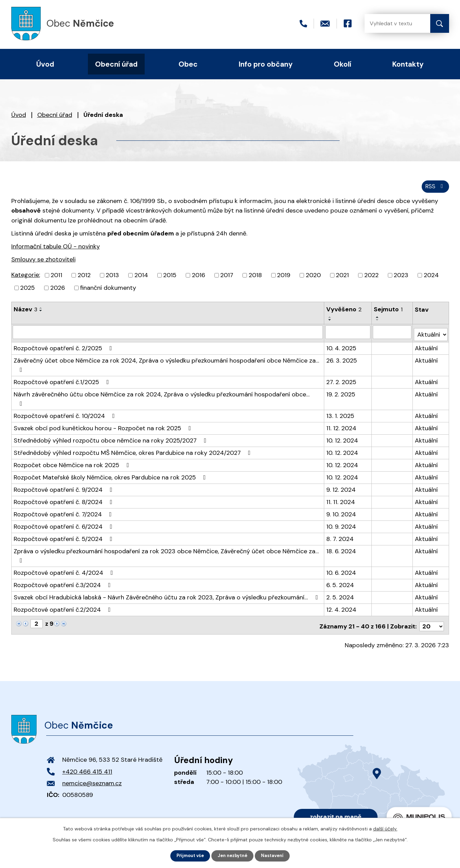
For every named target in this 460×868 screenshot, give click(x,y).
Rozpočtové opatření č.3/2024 (64, 577)
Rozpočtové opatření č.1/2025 (63, 383)
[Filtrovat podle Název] (168, 335)
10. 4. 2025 (342, 349)
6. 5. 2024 (340, 577)
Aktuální (427, 349)
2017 (227, 279)
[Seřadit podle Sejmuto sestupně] (378, 323)
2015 (170, 279)
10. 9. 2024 (341, 518)
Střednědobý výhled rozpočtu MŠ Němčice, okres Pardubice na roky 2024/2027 (134, 444)
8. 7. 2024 (340, 530)
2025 (28, 291)
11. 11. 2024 (341, 493)
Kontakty (408, 64)
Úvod (19, 115)
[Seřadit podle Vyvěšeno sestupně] (330, 323)
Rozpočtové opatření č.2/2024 (64, 601)
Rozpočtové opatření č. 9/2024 (64, 481)
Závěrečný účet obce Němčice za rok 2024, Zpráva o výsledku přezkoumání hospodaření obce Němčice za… (166, 365)
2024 (431, 279)
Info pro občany (266, 64)
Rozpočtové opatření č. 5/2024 (64, 530)
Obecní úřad (55, 115)
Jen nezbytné (233, 855)
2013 (112, 279)
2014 (141, 279)
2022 (371, 279)
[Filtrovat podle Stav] (431, 335)
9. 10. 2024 (341, 506)
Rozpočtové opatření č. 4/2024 (65, 564)
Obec (188, 64)
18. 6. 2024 (341, 543)
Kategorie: (26, 278)
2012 (84, 279)
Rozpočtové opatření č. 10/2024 (66, 407)
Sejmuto (389, 313)
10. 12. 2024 (343, 432)
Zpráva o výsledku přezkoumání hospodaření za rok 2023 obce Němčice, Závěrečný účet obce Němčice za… (166, 547)
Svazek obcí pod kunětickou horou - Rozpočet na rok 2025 (104, 420)
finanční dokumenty (108, 291)
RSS (434, 189)
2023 (401, 279)
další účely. (385, 828)
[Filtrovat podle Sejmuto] (392, 335)
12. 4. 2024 (342, 601)
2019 (284, 279)
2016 (199, 279)
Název (25, 313)
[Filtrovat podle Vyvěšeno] (348, 335)
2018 (255, 279)
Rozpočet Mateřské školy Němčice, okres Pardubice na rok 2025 (111, 469)
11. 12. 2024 (342, 420)
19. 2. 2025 (341, 395)
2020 (313, 279)
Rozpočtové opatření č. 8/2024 (64, 493)
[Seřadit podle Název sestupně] (41, 314)
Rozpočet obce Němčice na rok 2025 (73, 457)
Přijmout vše (188, 855)
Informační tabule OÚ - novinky (56, 249)
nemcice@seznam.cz (92, 772)
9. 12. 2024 (341, 481)
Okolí (343, 64)
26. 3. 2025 (342, 361)
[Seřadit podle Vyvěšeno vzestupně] (330, 321)
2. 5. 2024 (340, 589)
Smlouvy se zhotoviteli (43, 262)
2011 (56, 279)
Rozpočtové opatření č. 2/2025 (64, 349)
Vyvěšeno (344, 313)
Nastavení (275, 855)
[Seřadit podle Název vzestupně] (41, 311)
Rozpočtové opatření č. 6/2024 (64, 518)
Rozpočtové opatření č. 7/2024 (64, 506)
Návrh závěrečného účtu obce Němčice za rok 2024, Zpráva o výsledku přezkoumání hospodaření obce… (168, 395)
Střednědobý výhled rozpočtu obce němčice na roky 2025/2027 (111, 432)
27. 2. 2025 (342, 383)
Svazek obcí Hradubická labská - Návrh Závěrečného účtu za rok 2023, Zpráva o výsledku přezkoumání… (167, 589)
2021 (342, 279)
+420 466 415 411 (87, 760)
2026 (58, 291)
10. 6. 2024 (341, 564)
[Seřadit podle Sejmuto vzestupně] (378, 321)
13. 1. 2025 (341, 407)
